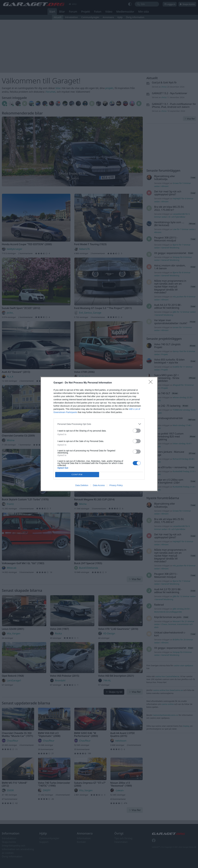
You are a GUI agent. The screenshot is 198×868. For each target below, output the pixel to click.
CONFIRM (77, 475)
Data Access (99, 485)
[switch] (137, 431)
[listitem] (99, 424)
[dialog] (99, 434)
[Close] (152, 383)
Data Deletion (82, 485)
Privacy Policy (116, 485)
